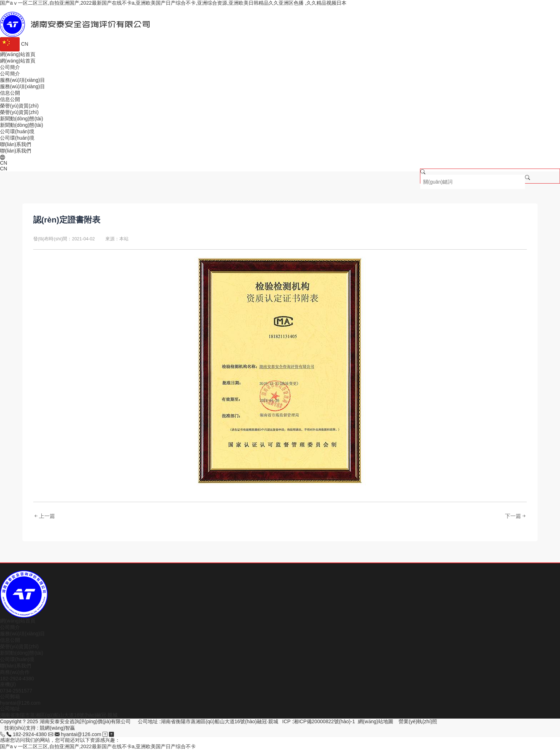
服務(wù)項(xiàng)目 (22, 634)
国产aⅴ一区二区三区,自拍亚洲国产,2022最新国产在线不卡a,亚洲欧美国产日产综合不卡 (98, 746)
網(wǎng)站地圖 (376, 721)
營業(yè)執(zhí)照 (418, 721)
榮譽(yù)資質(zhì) (19, 646)
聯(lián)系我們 (16, 666)
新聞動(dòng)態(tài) (22, 653)
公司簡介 (10, 627)
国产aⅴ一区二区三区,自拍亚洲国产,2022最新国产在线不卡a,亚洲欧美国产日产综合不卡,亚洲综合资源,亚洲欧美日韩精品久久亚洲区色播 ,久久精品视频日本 (173, 3)
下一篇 (516, 516)
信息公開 (10, 640)
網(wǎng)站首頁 (18, 621)
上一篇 (44, 516)
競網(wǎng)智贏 (57, 728)
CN (14, 44)
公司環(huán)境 (17, 659)
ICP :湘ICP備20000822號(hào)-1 (319, 721)
